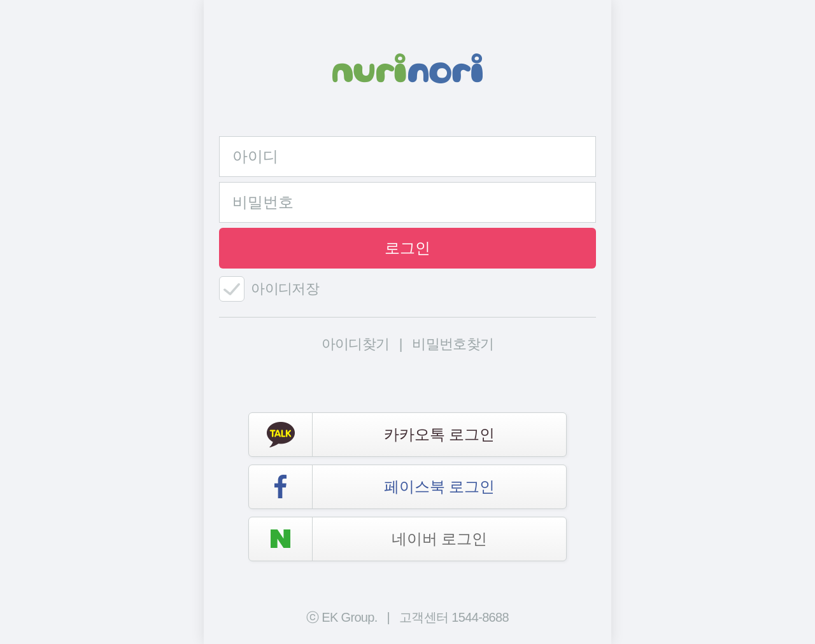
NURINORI (407, 68)
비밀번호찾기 (453, 344)
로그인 (407, 248)
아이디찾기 (356, 344)
